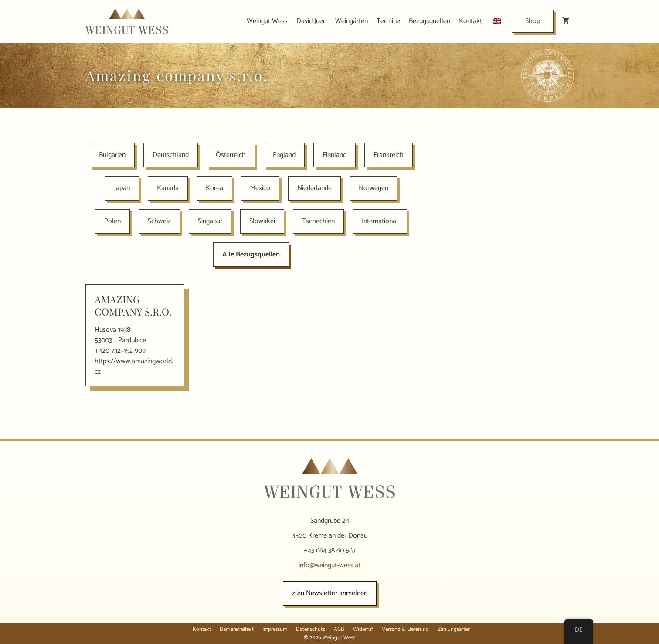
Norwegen (374, 188)
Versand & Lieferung (405, 629)
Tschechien (318, 221)
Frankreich (389, 155)
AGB (339, 629)
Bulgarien (112, 155)
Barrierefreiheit (237, 629)
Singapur (210, 221)
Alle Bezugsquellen (251, 254)
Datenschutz (311, 629)
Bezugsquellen (430, 21)
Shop (533, 21)
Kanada (168, 188)
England (284, 155)
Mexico (260, 188)
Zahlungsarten (454, 629)
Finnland (335, 155)
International (380, 221)
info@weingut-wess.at (329, 565)
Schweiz (159, 221)
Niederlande (314, 188)
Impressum (275, 629)
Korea (214, 188)
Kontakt (470, 21)
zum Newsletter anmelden (330, 593)
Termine (388, 21)
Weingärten (352, 21)
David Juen (311, 21)
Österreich (231, 155)
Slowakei (262, 221)
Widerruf (363, 629)
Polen (112, 221)
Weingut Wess (267, 21)
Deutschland (171, 155)
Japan (122, 188)
